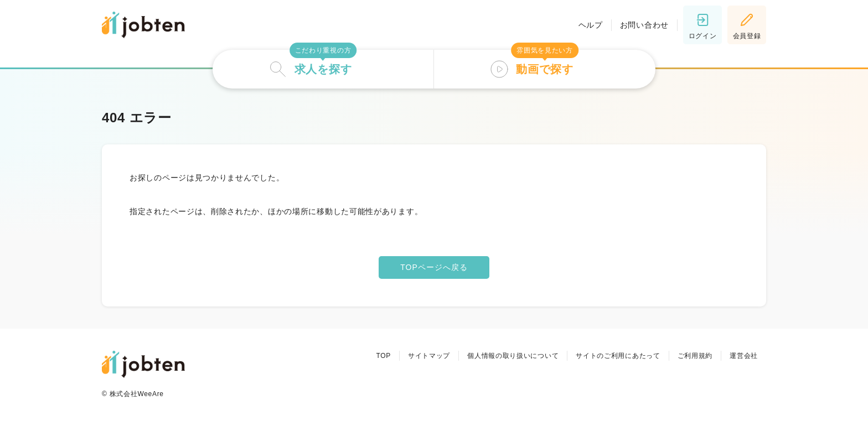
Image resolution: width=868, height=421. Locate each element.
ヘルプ (591, 25)
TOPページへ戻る (434, 267)
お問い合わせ (644, 25)
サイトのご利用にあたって (618, 356)
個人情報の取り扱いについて (513, 356)
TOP (383, 356)
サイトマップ (429, 356)
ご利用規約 (695, 356)
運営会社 (744, 356)
